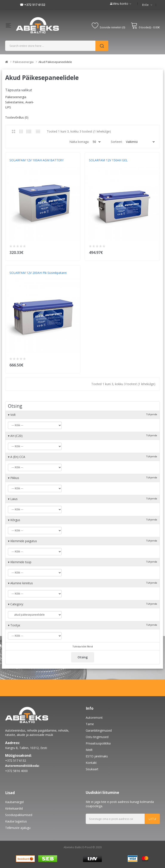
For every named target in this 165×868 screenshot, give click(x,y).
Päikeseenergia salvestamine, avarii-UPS (20, 102)
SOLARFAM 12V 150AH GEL (108, 160)
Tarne (90, 724)
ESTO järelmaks (97, 756)
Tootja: (82, 625)
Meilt (89, 750)
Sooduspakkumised (19, 815)
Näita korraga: (79, 142)
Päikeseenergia (23, 62)
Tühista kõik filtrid (83, 646)
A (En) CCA (82, 457)
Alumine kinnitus (82, 583)
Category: (82, 604)
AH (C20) (82, 436)
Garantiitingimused (99, 730)
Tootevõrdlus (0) (17, 117)
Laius (82, 499)
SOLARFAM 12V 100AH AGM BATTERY (37, 160)
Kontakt (91, 763)
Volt (82, 415)
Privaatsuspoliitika (98, 743)
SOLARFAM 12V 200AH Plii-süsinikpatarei (38, 273)
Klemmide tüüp (82, 562)
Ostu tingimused (97, 737)
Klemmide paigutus (82, 541)
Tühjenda (152, 414)
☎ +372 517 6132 (32, 5)
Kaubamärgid (14, 802)
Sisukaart (92, 769)
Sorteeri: (117, 142)
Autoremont (94, 718)
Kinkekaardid (14, 808)
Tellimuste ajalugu (18, 828)
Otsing (83, 657)
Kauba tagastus (16, 821)
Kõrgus (82, 520)
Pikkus (82, 478)
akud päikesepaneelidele (55, 62)
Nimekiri (38, 131)
